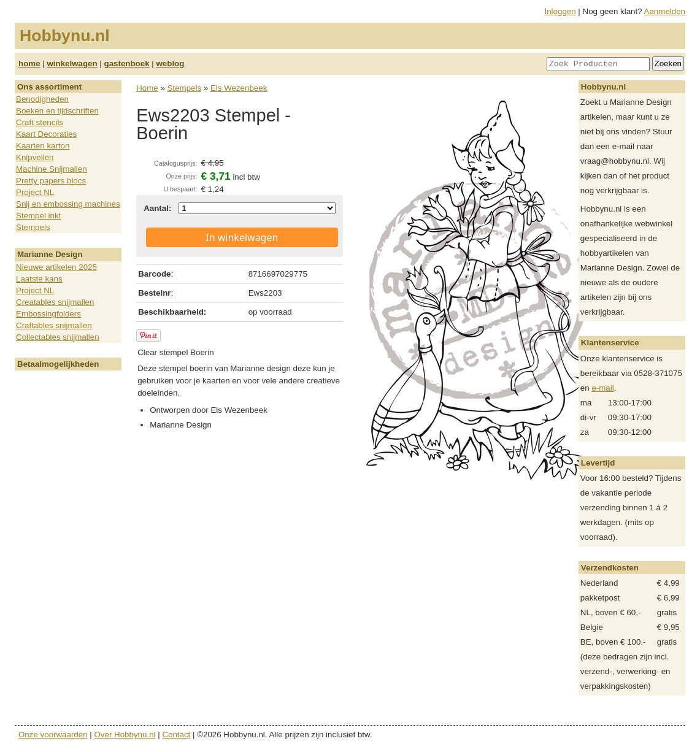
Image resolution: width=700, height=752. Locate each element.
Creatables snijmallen (55, 302)
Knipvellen (35, 157)
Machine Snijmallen (52, 169)
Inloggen (560, 11)
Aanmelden (665, 11)
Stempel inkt (38, 216)
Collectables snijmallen (58, 337)
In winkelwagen (242, 237)
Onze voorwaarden (53, 735)
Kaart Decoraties (46, 134)
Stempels (33, 227)
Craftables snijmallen (54, 325)
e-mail (602, 388)
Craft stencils (40, 122)
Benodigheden (42, 99)
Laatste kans (39, 279)
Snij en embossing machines (68, 204)
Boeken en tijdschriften (57, 111)
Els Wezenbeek (239, 88)
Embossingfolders (48, 314)
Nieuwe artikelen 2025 (56, 267)
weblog (170, 63)
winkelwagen (72, 63)
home (29, 63)
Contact (176, 735)
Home (147, 88)
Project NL (35, 192)
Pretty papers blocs (51, 181)
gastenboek (127, 63)
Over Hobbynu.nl (125, 735)
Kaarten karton (43, 146)
